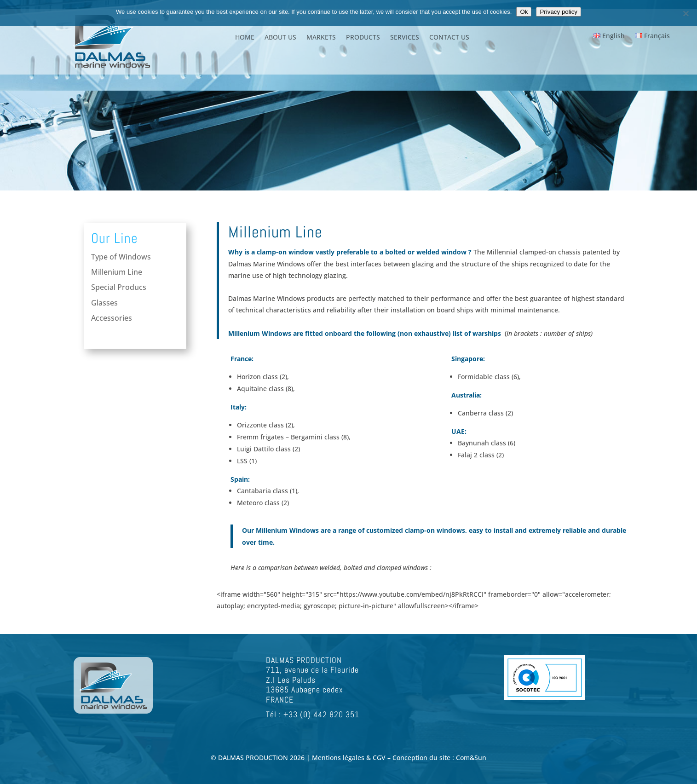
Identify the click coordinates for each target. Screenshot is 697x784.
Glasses (104, 303)
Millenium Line (117, 273)
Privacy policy (558, 12)
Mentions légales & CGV (350, 758)
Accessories (111, 317)
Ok (524, 12)
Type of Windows (121, 257)
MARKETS (321, 38)
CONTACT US (449, 38)
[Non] (685, 13)
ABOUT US (280, 38)
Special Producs (118, 288)
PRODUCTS (363, 38)
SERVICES (405, 38)
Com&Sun (471, 758)
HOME (245, 38)
